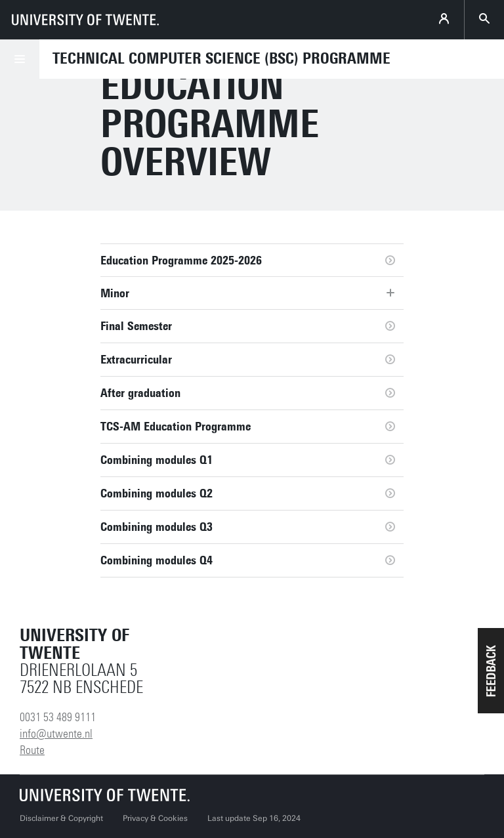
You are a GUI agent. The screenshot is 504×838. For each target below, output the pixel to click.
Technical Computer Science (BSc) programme (221, 58)
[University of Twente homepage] (85, 20)
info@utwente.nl (56, 734)
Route (32, 750)
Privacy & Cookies (155, 818)
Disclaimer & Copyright (61, 818)
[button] (491, 671)
